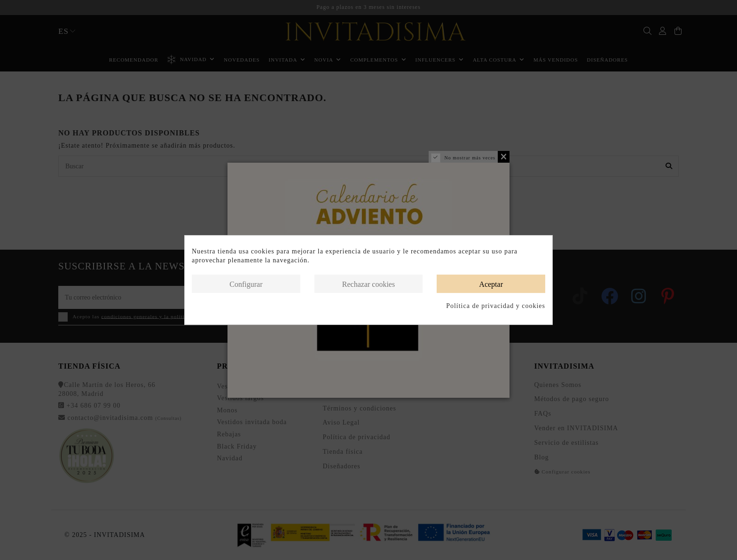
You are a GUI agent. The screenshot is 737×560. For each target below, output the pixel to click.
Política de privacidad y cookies (496, 306)
